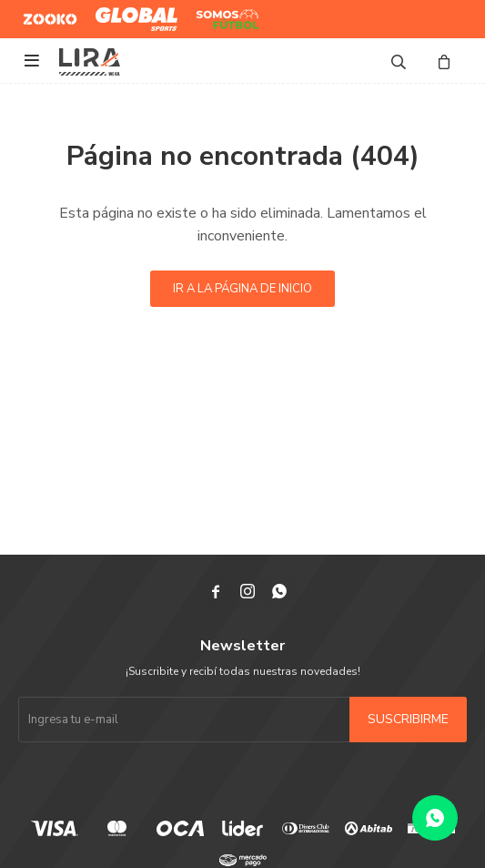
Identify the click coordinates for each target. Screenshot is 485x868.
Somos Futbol (214, 19)
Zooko (40, 12)
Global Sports (132, 12)
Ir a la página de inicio (242, 289)
